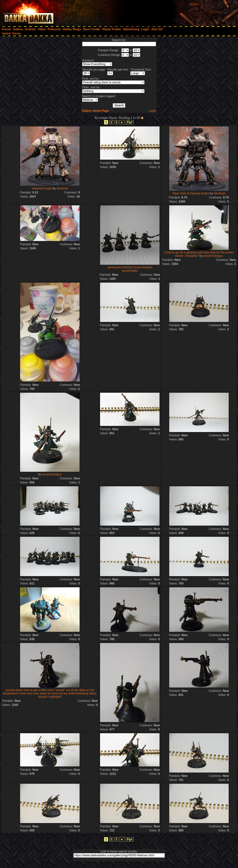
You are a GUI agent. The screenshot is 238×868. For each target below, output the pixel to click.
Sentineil (62, 188)
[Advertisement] (188, 12)
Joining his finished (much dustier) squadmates (130, 269)
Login (153, 111)
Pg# (130, 122)
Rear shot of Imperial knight (191, 193)
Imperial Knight (42, 188)
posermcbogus (213, 256)
